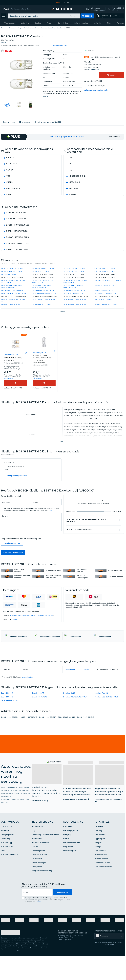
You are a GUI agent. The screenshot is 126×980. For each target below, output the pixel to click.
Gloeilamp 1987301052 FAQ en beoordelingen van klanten (31, 620)
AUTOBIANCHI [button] (13, 187)
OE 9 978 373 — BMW (41, 270)
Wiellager (98, 867)
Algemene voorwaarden (41, 863)
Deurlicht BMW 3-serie (10, 721)
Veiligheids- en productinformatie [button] (96, 88)
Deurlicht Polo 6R (101, 713)
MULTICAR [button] (73, 187)
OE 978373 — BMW (9, 273)
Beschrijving (9, 121)
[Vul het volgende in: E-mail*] (47, 507)
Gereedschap (63, 23)
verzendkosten (94, 67)
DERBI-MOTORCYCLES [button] (17, 230)
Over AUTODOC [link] (7, 847)
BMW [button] (9, 193)
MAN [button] (71, 169)
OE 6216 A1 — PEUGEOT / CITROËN (107, 279)
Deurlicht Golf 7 (38, 713)
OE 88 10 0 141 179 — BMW (12, 270)
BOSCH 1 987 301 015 (29, 737)
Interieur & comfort (48, 28)
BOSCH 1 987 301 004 (10, 737)
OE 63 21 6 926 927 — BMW (43, 267)
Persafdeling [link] (5, 859)
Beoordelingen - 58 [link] (11, 360)
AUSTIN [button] (10, 181)
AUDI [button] (9, 175)
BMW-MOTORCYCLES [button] (16, 211)
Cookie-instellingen (39, 883)
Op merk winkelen (101, 875)
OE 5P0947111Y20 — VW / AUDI (14, 292)
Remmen (120, 23)
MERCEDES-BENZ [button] (77, 175)
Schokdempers (100, 855)
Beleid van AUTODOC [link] (40, 875)
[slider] (27, 501)
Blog (34, 851)
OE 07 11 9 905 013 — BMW (104, 270)
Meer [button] (50, 515)
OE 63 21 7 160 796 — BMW (73, 270)
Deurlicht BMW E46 (40, 717)
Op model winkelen (101, 879)
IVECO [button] (71, 162)
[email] (37, 912)
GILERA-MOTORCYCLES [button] (17, 242)
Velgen (49, 23)
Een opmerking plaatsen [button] (17, 481)
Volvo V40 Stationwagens (82, 582)
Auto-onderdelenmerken (103, 887)
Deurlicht (60, 28)
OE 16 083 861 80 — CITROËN (44, 298)
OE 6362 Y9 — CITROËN (11, 303)
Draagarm (98, 863)
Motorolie (98, 23)
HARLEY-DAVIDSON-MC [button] (17, 248)
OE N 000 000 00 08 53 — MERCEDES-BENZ (12, 285)
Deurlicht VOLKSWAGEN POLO (106, 717)
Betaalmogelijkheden (71, 851)
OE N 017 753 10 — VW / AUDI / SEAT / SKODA (75, 280)
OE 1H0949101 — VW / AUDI (43, 289)
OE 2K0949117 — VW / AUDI (12, 289)
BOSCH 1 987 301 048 (66, 737)
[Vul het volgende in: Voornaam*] (16, 507)
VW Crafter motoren (116, 582)
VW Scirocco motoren (82, 576)
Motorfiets (25, 23)
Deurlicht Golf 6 (7, 717)
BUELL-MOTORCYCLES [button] (17, 217)
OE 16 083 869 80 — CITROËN (105, 303)
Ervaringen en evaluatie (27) (48, 121)
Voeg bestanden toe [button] (12, 548)
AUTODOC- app (7, 863)
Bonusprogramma (7, 855)
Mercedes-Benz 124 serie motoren (53, 582)
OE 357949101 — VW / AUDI (74, 292)
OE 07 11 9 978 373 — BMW (104, 267)
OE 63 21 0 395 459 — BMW (74, 267)
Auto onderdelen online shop (11, 28)
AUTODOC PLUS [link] (7, 867)
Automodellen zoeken (102, 883)
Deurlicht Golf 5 (69, 713)
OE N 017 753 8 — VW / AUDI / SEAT (13, 299)
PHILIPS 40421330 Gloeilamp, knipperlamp (44, 364)
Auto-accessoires (81, 23)
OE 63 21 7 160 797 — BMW (12, 267)
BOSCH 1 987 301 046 (86, 737)
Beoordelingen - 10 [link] (40, 358)
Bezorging (67, 855)
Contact (16, 624)
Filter (109, 23)
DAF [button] (71, 156)
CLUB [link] (67, 2)
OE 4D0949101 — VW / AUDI (105, 289)
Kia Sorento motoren (116, 576)
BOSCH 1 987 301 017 (47, 737)
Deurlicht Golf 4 (7, 713)
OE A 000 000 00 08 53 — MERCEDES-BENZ (73, 285)
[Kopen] (15, 388)
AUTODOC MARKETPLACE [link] (10, 875)
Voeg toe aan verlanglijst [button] (97, 84)
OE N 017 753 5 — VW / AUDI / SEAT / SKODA (13, 280)
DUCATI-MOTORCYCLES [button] (17, 236)
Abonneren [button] (62, 912)
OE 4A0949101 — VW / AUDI (105, 284)
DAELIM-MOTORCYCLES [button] (18, 224)
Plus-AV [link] (35, 867)
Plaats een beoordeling (13, 557)
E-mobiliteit (99, 847)
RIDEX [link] (3, 871)
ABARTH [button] (10, 156)
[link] (16, 9)
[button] (95, 9)
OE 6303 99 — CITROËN (42, 303)
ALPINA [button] (10, 169)
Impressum (5, 851)
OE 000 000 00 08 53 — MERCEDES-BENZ (42, 285)
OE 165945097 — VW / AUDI (74, 289)
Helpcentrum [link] (68, 847)
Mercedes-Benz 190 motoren (22, 582)
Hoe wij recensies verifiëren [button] (79, 535)
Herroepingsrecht (38, 871)
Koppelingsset (100, 859)
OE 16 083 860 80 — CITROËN (75, 298)
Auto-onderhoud (100, 871)
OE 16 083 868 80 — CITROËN (75, 303)
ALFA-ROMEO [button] (13, 162)
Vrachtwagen (10, 23)
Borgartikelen (68, 867)
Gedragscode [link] (37, 887)
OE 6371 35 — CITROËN (103, 298)
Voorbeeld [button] (73, 16)
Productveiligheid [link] (70, 871)
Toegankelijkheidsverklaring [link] (42, 890)
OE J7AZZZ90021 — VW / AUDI (105, 292)
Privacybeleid (37, 879)
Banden (38, 23)
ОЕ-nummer (25, 121)
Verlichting (98, 851)
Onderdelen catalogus (31, 28)
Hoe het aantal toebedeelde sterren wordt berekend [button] (86, 526)
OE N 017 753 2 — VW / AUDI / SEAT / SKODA (44, 280)
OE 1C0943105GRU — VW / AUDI (45, 292)
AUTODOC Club (38, 847)
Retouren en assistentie (72, 863)
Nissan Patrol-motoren (20, 576)
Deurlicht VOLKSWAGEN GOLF (75, 717)
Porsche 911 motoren (53, 576)
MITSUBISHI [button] (74, 181)
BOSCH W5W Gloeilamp (15, 364)
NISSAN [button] (72, 193)
